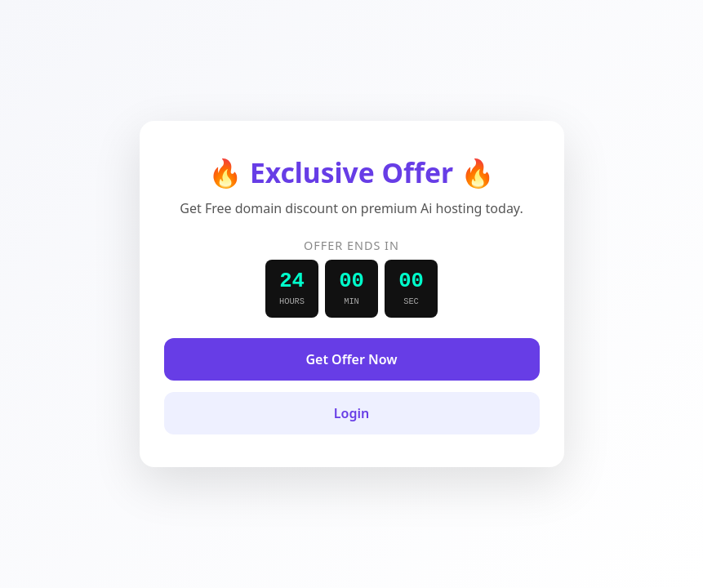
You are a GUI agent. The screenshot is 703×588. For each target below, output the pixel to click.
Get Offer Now (351, 359)
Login (351, 413)
